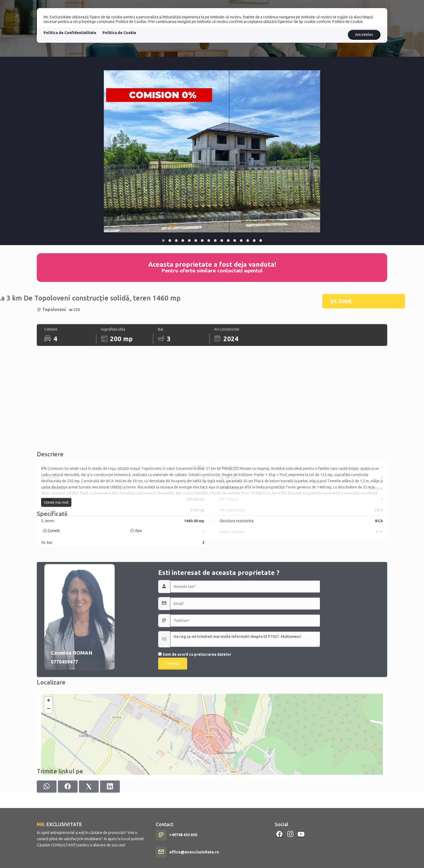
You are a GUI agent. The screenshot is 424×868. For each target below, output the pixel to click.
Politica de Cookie (119, 33)
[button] (163, 241)
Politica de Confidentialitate (70, 33)
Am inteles (364, 35)
